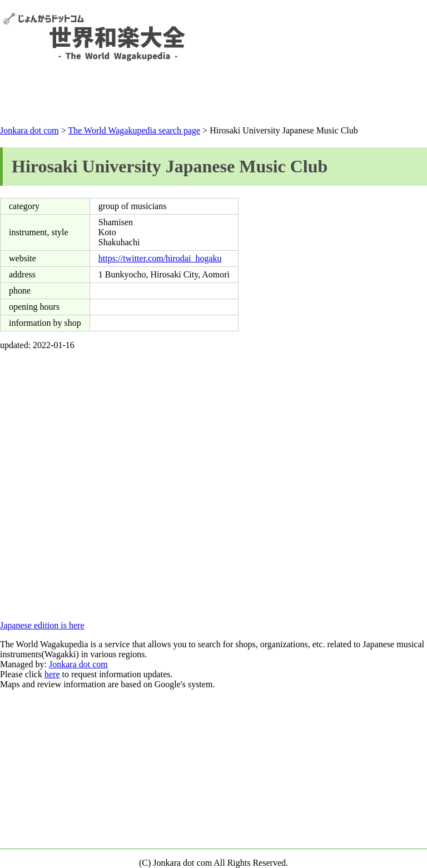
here (52, 674)
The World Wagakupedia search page (134, 130)
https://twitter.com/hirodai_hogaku (160, 258)
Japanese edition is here (42, 625)
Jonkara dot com (29, 130)
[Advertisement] (213, 96)
